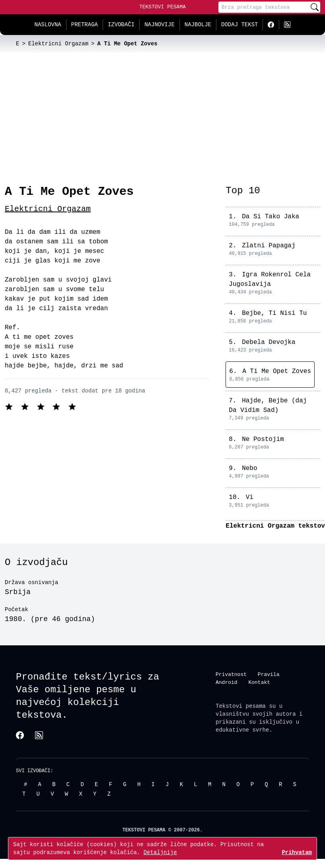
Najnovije (160, 24)
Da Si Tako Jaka (271, 217)
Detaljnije (160, 852)
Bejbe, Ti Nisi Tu (274, 313)
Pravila (269, 674)
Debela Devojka (269, 342)
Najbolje (198, 24)
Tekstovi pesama (241, 706)
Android (227, 682)
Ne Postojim (263, 439)
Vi (250, 497)
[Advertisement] (163, 112)
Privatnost (231, 674)
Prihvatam (297, 852)
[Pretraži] (315, 7)
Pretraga (85, 24)
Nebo (249, 468)
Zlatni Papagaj (269, 246)
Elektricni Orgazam (48, 209)
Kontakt (259, 682)
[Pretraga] (264, 7)
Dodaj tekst (239, 24)
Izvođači (121, 24)
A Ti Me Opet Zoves (277, 371)
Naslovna (48, 24)
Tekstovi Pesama (162, 7)
